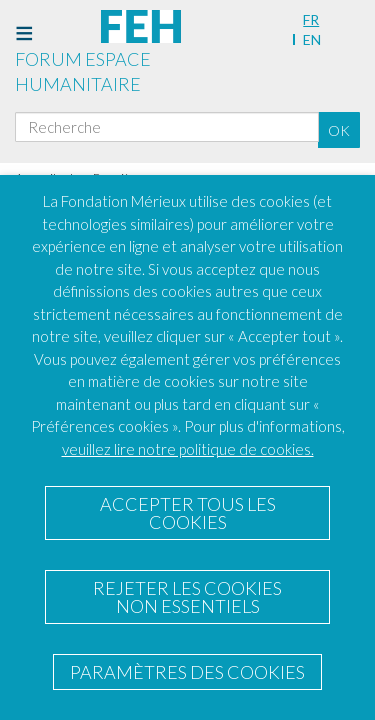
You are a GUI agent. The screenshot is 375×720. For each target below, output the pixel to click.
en (312, 39)
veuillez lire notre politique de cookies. (188, 449)
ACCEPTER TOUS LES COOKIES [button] (188, 513)
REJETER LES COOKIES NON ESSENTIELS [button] (187, 597)
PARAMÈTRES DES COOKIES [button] (187, 672)
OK (339, 130)
